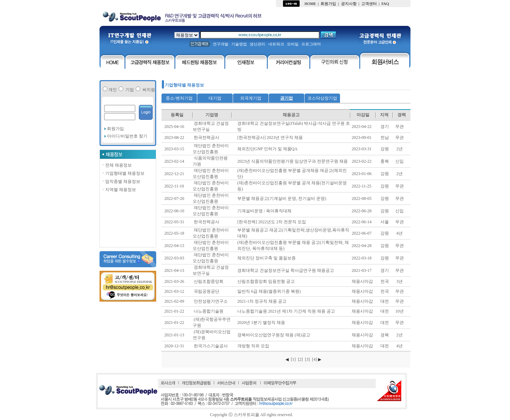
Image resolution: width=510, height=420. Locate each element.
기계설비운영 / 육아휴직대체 (264, 211)
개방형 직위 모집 (253, 346)
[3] (307, 359)
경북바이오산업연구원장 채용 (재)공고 (274, 335)
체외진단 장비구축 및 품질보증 (267, 258)
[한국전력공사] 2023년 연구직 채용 (270, 138)
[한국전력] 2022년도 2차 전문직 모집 (272, 222)
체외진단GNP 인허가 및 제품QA (267, 149)
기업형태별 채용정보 (123, 173)
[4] (314, 359)
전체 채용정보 (116, 165)
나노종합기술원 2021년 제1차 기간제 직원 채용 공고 (286, 311)
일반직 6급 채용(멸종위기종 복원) (269, 291)
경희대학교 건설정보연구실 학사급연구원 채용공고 (286, 270)
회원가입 (115, 129)
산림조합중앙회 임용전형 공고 (266, 281)
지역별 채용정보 (118, 190)
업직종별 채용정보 (121, 181)
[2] (300, 359)
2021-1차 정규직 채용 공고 (262, 301)
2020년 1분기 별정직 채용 (261, 323)
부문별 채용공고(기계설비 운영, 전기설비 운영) (282, 198)
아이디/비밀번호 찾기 (127, 136)
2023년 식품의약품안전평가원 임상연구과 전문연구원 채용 (293, 161)
